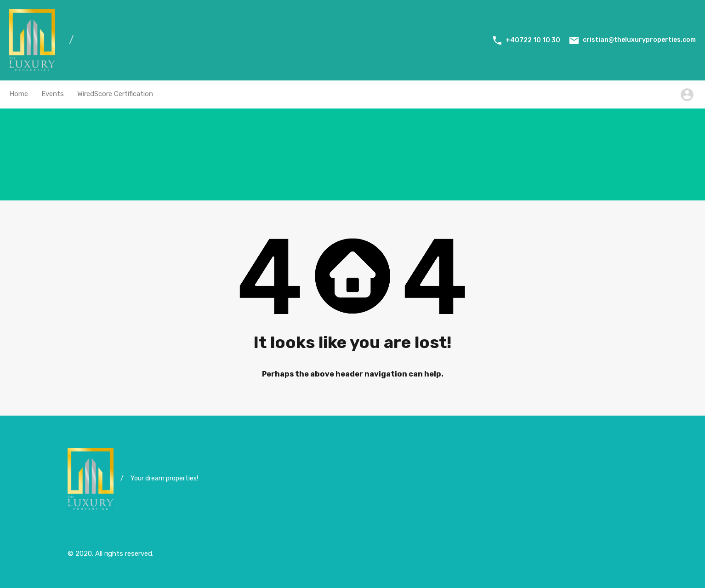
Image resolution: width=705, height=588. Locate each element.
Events (53, 94)
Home (19, 94)
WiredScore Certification (115, 94)
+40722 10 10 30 (533, 40)
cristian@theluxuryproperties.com (639, 40)
